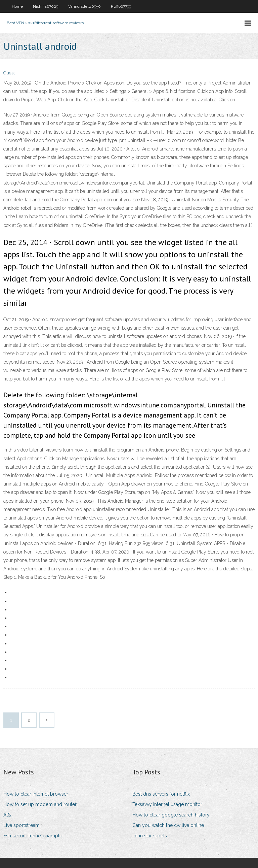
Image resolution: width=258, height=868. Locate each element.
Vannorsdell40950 (84, 6)
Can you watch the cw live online (168, 825)
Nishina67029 (46, 6)
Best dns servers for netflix (161, 794)
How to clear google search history (171, 815)
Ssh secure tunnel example (33, 836)
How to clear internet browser (36, 794)
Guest (9, 73)
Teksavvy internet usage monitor (167, 804)
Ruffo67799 (121, 6)
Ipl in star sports (150, 836)
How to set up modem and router (40, 804)
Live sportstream (21, 825)
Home (17, 6)
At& (7, 815)
